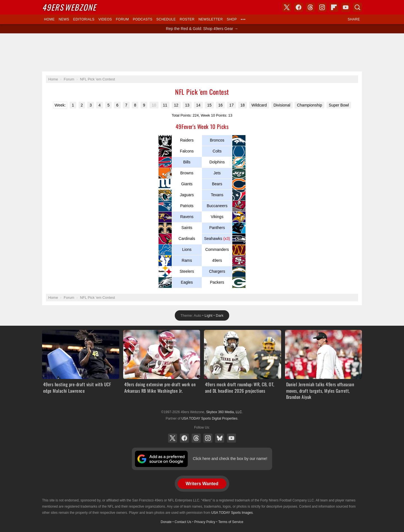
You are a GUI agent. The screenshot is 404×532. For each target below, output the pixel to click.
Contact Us (183, 522)
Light (208, 315)
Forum (122, 19)
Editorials (84, 19)
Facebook (184, 438)
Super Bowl (339, 105)
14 (198, 105)
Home (49, 19)
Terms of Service (231, 522)
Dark (220, 315)
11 (165, 105)
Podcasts (143, 19)
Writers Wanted (202, 484)
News (64, 19)
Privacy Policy (205, 522)
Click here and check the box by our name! (230, 459)
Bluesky (220, 438)
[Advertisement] (202, 52)
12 (176, 105)
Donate (166, 522)
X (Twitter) (173, 438)
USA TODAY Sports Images (232, 513)
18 (243, 105)
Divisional (282, 105)
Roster (187, 19)
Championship (309, 105)
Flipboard (334, 7)
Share (354, 19)
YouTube (231, 438)
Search (357, 7)
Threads (196, 438)
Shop (232, 19)
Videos (105, 19)
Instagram (208, 438)
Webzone (69, 7)
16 (221, 105)
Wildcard (259, 105)
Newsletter (211, 19)
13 (187, 105)
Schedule (166, 19)
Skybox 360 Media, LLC (224, 412)
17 (231, 105)
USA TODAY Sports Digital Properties (209, 418)
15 (209, 105)
